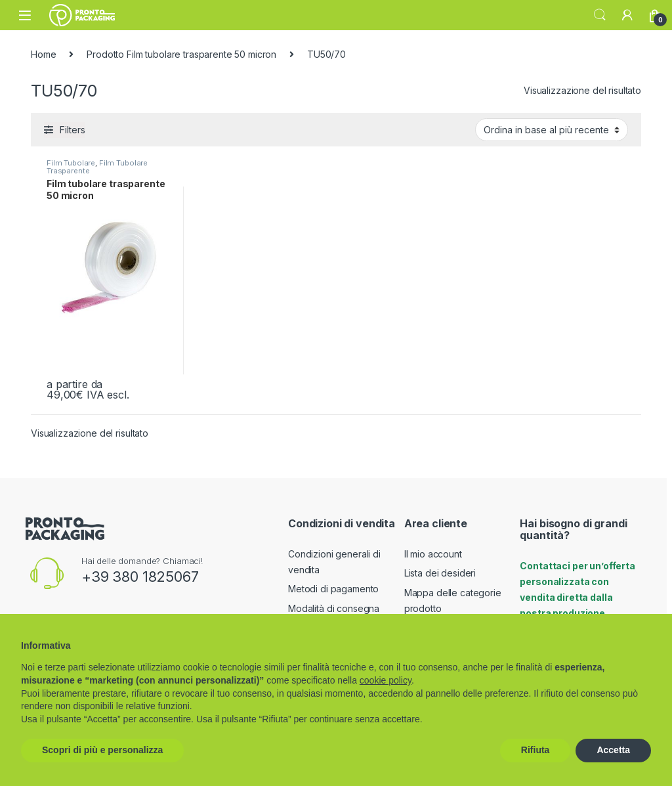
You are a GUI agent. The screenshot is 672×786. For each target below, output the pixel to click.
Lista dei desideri (440, 573)
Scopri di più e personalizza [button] (102, 750)
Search (600, 15)
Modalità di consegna (334, 608)
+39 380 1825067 (140, 577)
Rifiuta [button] (535, 750)
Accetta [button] (613, 750)
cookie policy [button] (386, 680)
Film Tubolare (71, 163)
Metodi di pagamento (333, 589)
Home (43, 54)
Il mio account (433, 554)
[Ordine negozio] (552, 129)
